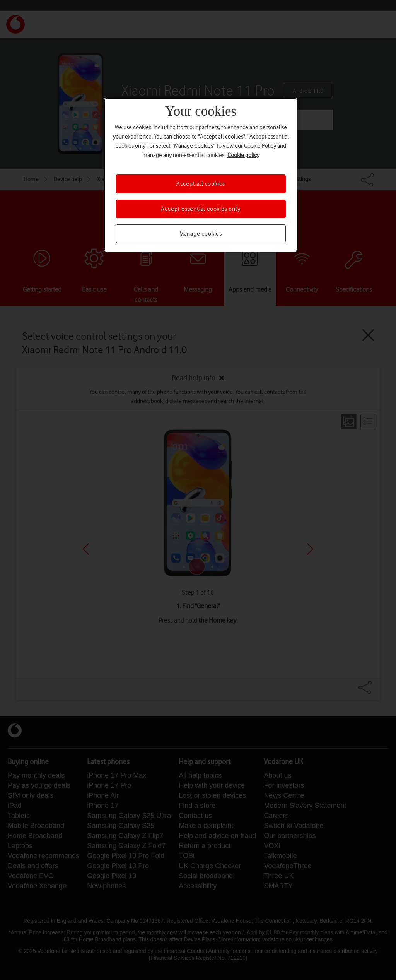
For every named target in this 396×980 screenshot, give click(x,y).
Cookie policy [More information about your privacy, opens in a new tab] (243, 155)
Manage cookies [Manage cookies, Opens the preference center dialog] (201, 234)
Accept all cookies (201, 184)
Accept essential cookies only (201, 209)
